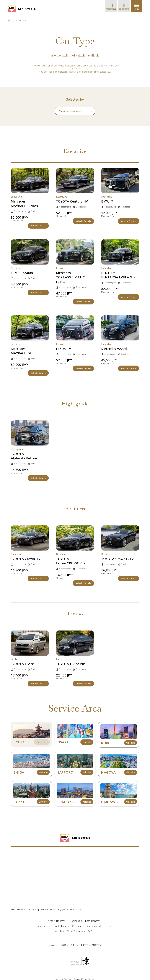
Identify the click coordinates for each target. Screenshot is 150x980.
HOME (11, 20)
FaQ (91, 931)
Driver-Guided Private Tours (53, 926)
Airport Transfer (58, 921)
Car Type (78, 926)
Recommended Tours (100, 926)
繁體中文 (96, 945)
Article (60, 931)
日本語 (63, 945)
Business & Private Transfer (86, 921)
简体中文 (84, 945)
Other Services (76, 931)
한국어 (73, 945)
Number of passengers (70, 111)
